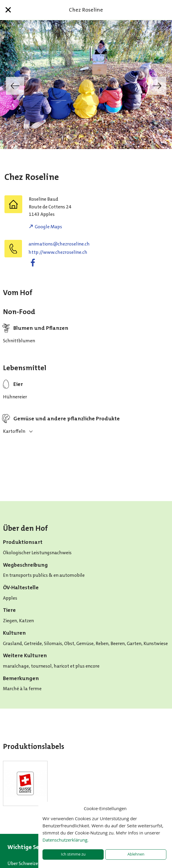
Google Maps (48, 227)
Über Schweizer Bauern (32, 863)
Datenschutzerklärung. (66, 840)
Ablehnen (136, 854)
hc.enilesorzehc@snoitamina (59, 244)
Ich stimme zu (73, 854)
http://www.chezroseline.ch (58, 252)
